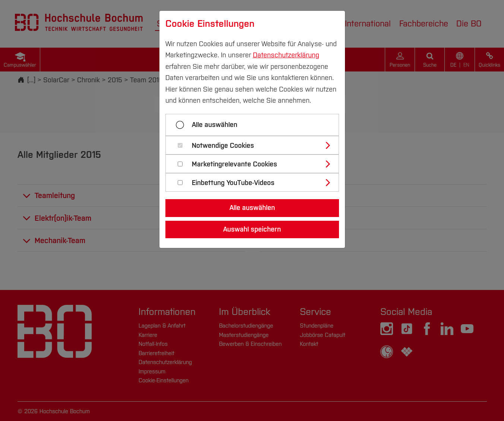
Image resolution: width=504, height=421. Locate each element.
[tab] (255, 145)
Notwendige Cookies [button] (223, 146)
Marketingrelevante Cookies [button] (234, 164)
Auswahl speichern (252, 229)
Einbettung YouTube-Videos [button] (233, 183)
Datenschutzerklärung (286, 55)
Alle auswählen (215, 125)
